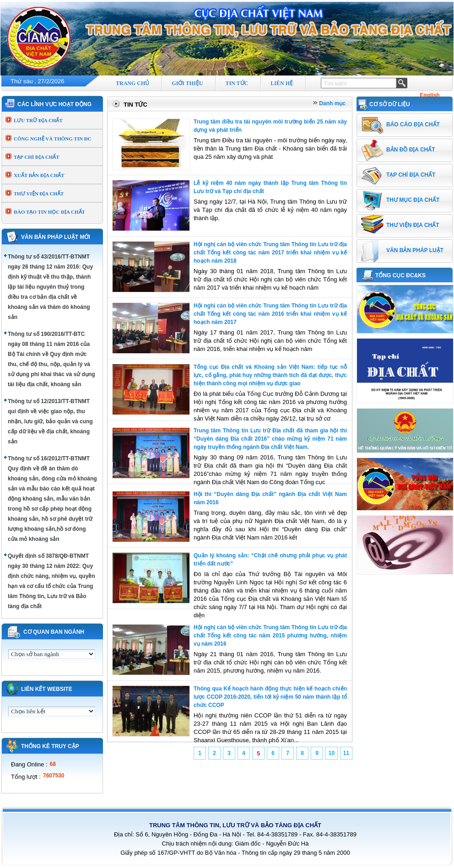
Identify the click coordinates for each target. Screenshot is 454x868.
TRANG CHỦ (132, 83)
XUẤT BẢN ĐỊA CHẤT (39, 175)
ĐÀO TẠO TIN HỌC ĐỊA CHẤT (49, 212)
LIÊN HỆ (282, 83)
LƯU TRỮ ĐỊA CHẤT (38, 120)
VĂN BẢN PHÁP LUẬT (415, 250)
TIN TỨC (237, 83)
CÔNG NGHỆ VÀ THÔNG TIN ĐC (53, 139)
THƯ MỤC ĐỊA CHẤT (413, 200)
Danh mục (332, 103)
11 (346, 753)
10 (332, 753)
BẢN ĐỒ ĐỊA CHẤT (411, 150)
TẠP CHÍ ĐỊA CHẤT (37, 157)
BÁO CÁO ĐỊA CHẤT (413, 124)
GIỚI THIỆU (187, 83)
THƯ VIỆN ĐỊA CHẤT (39, 194)
